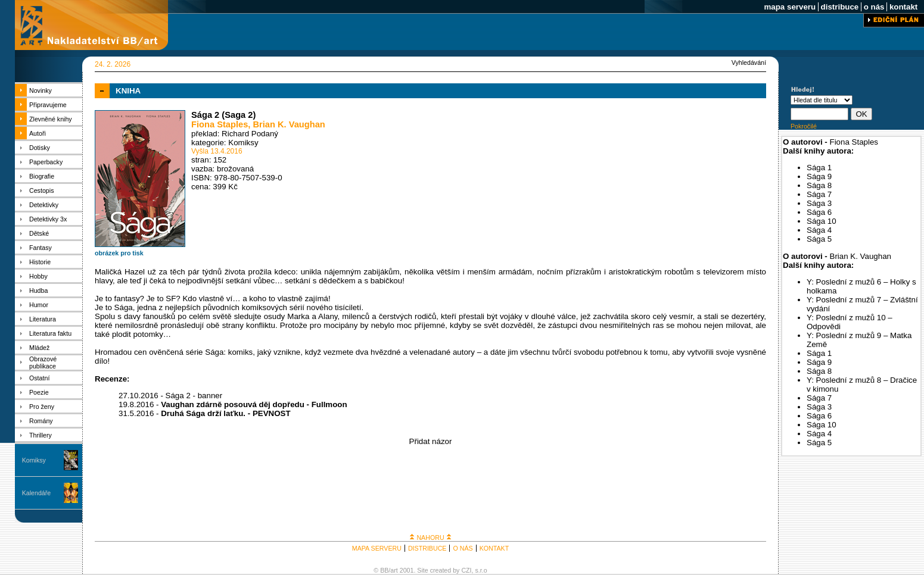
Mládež (39, 348)
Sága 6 (819, 212)
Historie (40, 262)
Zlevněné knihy (51, 119)
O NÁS (463, 548)
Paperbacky (46, 162)
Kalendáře (37, 493)
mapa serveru (790, 7)
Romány (41, 421)
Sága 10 (822, 221)
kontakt (903, 7)
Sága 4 (819, 230)
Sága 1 (819, 168)
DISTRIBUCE (427, 548)
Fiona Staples (220, 124)
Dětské (39, 233)
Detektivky (44, 205)
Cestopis (41, 190)
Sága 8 (819, 185)
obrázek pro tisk (119, 253)
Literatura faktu (50, 333)
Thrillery (41, 435)
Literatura (43, 319)
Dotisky (40, 148)
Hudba (38, 290)
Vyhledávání (749, 62)
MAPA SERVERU (377, 548)
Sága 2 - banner (194, 396)
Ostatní (39, 378)
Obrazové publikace (43, 362)
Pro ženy (42, 407)
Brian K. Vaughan (289, 124)
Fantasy (41, 248)
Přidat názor (431, 441)
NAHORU (430, 537)
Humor (39, 305)
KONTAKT (494, 548)
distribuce (840, 7)
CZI (466, 570)
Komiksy (34, 460)
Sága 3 (819, 203)
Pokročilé (804, 126)
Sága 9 (819, 176)
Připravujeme (48, 105)
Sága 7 (819, 194)
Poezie (39, 392)
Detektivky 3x (48, 219)
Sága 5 (819, 239)
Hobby (38, 276)
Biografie (42, 176)
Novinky (41, 90)
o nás (874, 7)
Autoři (38, 133)
